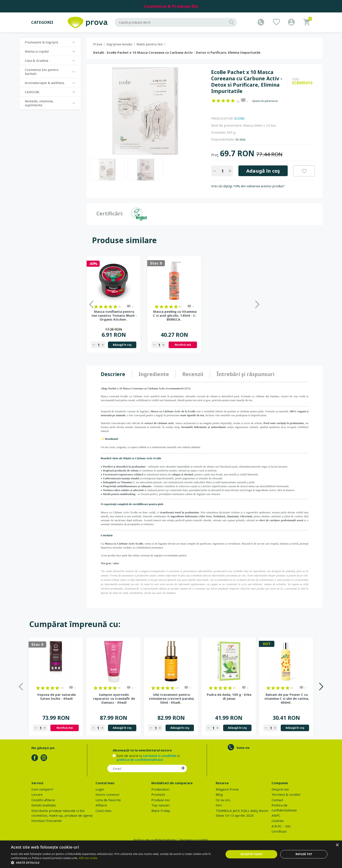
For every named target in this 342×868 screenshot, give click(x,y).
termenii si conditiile (160, 756)
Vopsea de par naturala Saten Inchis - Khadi (56, 696)
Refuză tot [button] (304, 854)
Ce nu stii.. (223, 800)
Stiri (219, 805)
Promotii (158, 794)
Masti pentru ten (150, 44)
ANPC (276, 815)
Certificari (279, 831)
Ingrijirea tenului (119, 44)
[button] (114, 863)
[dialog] (171, 854)
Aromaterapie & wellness (45, 83)
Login (100, 789)
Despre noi (280, 789)
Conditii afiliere (43, 800)
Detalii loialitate (44, 805)
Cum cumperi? (42, 789)
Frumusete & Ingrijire (42, 42)
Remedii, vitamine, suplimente (39, 103)
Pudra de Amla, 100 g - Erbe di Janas (229, 696)
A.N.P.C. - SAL (281, 826)
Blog (219, 794)
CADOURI (32, 92)
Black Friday (161, 811)
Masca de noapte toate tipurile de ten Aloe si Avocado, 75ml (114, 315)
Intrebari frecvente (47, 821)
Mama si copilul (37, 51)
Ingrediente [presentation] (154, 374)
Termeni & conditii (286, 794)
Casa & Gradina (37, 60)
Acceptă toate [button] (251, 854)
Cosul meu (103, 811)
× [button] (337, 845)
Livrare (37, 794)
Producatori (160, 789)
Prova (98, 44)
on (214, 101)
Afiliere (101, 805)
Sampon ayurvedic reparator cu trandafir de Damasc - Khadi (114, 698)
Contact (277, 800)
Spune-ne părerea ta (265, 101)
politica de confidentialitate (140, 760)
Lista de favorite (108, 800)
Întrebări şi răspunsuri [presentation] (245, 374)
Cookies (278, 821)
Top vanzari (161, 805)
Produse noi (161, 800)
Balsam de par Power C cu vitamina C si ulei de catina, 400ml (287, 698)
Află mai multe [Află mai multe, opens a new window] (88, 858)
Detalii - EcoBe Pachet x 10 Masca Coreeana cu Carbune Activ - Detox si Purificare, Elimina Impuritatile (177, 52)
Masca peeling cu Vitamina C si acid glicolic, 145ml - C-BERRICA (235, 315)
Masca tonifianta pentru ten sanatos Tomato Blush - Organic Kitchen (175, 315)
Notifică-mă (243, 345)
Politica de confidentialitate (155, 840)
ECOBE (239, 118)
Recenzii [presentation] (193, 374)
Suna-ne (243, 748)
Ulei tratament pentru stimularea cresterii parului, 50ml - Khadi (172, 698)
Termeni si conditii (194, 840)
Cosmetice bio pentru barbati (42, 72)
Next (321, 687)
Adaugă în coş (263, 171)
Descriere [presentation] (113, 374)
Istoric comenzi (107, 794)
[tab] (116, 374)
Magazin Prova (227, 789)
